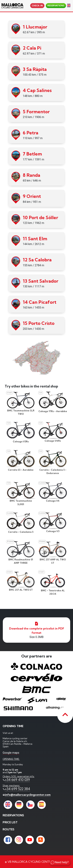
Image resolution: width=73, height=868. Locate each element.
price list (10, 822)
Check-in (37, 6)
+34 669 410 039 (17, 780)
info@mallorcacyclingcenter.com (28, 795)
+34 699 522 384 (17, 789)
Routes (9, 829)
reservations (56, 6)
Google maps (11, 753)
